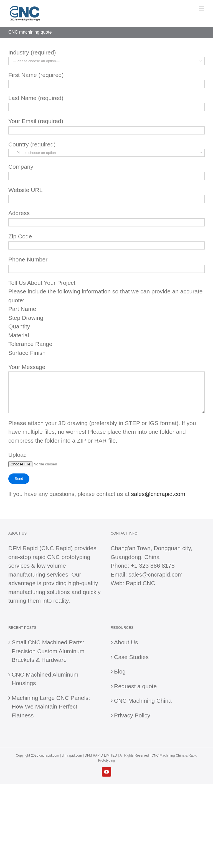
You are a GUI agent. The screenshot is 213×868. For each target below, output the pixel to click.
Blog (120, 671)
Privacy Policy (132, 715)
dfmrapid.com (72, 755)
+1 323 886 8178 (153, 566)
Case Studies (131, 657)
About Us (126, 642)
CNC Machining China (143, 701)
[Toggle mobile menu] (202, 8)
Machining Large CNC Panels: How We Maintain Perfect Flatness (51, 707)
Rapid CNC (140, 583)
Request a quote (135, 686)
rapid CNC (46, 557)
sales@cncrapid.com (158, 494)
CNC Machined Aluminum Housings (45, 679)
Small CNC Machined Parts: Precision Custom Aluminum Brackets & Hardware (48, 651)
